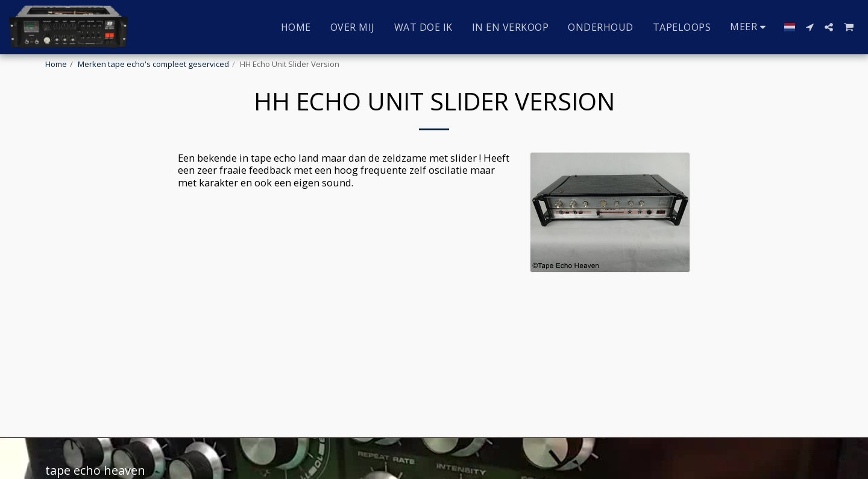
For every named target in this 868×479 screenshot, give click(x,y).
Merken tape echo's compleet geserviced (153, 64)
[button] (810, 27)
